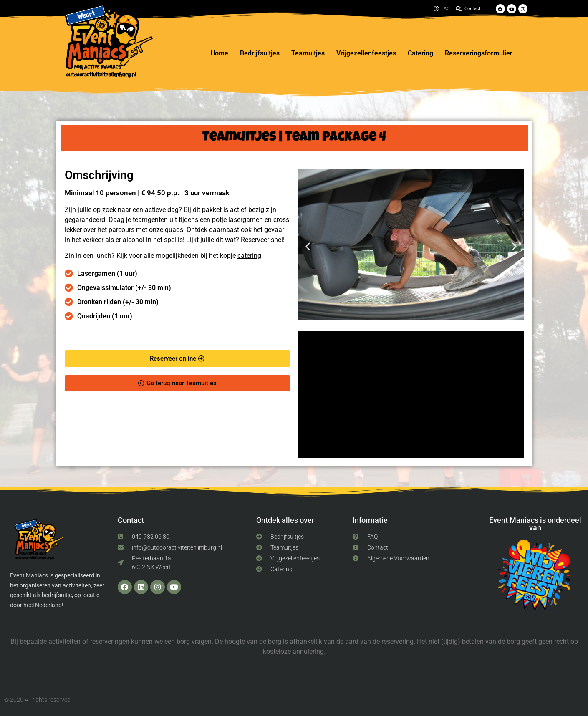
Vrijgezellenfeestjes (366, 53)
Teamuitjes (308, 53)
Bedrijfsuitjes (260, 53)
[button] (308, 246)
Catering (420, 53)
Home (219, 53)
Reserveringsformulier (479, 53)
